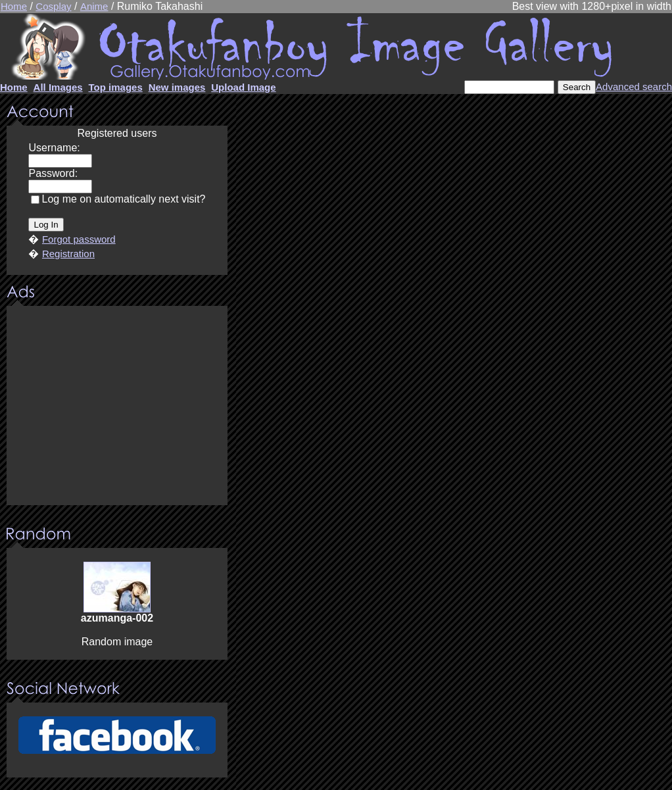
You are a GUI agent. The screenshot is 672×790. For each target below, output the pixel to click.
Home (14, 6)
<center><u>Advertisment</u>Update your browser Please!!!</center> (117, 407)
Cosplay (53, 6)
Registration (68, 254)
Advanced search (634, 86)
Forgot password (79, 239)
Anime (94, 6)
